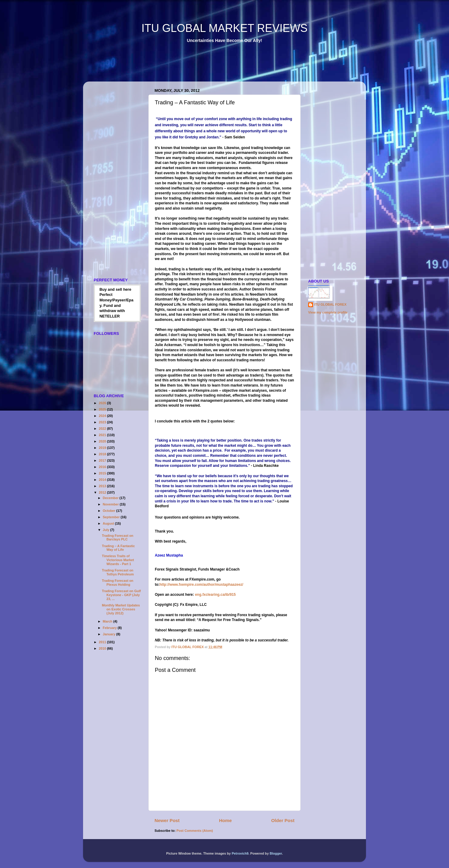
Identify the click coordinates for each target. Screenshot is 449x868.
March (108, 621)
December (111, 498)
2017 (103, 460)
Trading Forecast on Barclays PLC (118, 538)
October (110, 511)
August (109, 523)
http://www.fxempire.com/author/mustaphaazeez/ (201, 585)
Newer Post (167, 820)
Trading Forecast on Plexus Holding (118, 583)
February (110, 628)
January (110, 634)
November (111, 504)
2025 (103, 409)
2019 (103, 448)
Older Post (283, 820)
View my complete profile (328, 312)
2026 (103, 403)
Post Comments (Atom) (195, 831)
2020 (103, 441)
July (107, 530)
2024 (103, 416)
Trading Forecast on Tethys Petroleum (118, 572)
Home (225, 820)
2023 (103, 422)
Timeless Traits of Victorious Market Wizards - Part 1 (118, 560)
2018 (103, 454)
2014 (103, 480)
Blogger (276, 853)
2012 (103, 492)
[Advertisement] (200, 67)
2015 (103, 473)
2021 (103, 435)
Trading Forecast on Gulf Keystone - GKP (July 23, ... (121, 595)
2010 (103, 648)
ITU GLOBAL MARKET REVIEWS (224, 28)
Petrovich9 (240, 853)
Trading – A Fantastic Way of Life (118, 548)
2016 (103, 467)
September (112, 517)
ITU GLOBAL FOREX (330, 304)
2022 (103, 429)
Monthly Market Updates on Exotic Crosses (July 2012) (121, 609)
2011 (103, 642)
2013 (103, 486)
